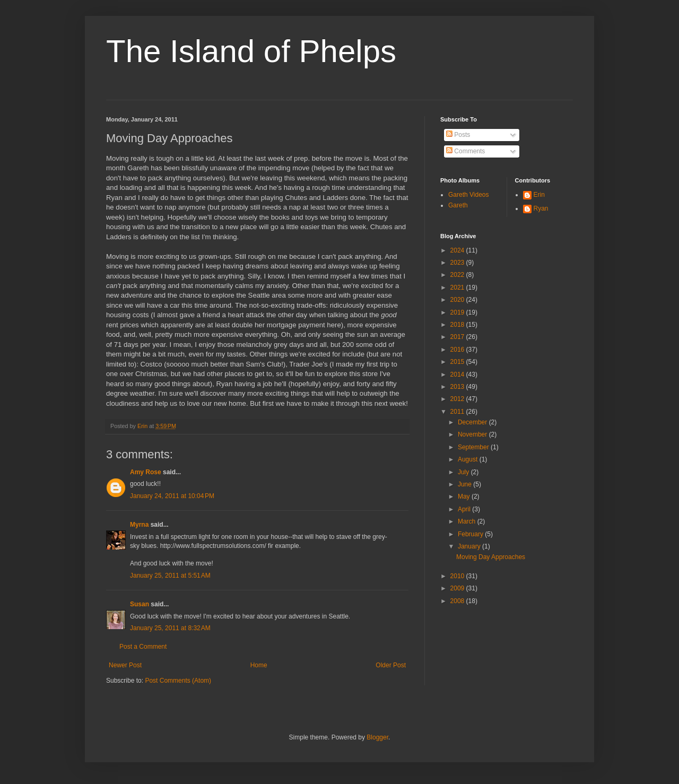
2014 (458, 374)
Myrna (139, 525)
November (473, 434)
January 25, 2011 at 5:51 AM (170, 576)
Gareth (458, 205)
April (465, 509)
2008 (458, 601)
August (469, 459)
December (473, 422)
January (470, 546)
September (474, 447)
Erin (539, 195)
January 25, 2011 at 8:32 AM (170, 628)
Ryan (541, 208)
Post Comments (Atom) (178, 681)
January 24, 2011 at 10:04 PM (172, 496)
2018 (458, 325)
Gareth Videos (469, 195)
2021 (458, 288)
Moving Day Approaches (491, 557)
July (464, 472)
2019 (458, 312)
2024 (458, 250)
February (471, 534)
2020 (458, 300)
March (468, 521)
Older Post (391, 665)
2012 (458, 399)
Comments (465, 151)
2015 (458, 362)
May (465, 496)
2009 (458, 588)
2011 (458, 412)
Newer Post (125, 665)
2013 (458, 387)
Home (259, 665)
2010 (458, 576)
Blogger (377, 737)
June (465, 484)
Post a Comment (143, 647)
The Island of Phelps (251, 51)
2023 (458, 263)
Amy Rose (146, 472)
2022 (458, 275)
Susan (140, 604)
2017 (458, 337)
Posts (458, 135)
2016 (458, 350)
